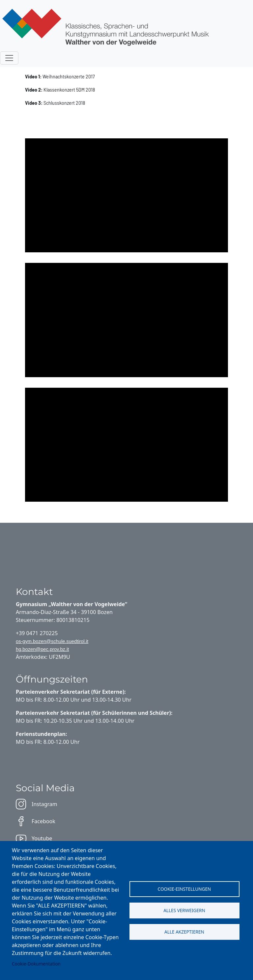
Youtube (34, 838)
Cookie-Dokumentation (36, 964)
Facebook (36, 821)
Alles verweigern (184, 910)
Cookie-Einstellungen (184, 889)
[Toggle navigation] (9, 58)
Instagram (37, 804)
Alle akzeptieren (184, 932)
